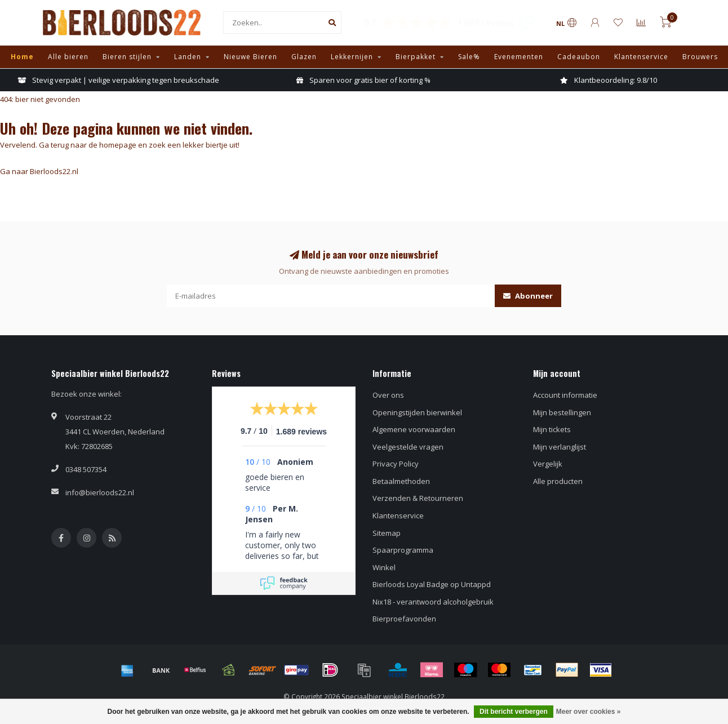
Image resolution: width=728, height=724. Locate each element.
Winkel (384, 567)
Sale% (469, 57)
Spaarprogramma (403, 550)
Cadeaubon (579, 57)
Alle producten (558, 481)
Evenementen (519, 57)
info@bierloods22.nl (100, 492)
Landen (188, 57)
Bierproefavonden (404, 619)
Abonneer (528, 296)
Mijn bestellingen (562, 412)
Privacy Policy (396, 464)
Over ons (388, 395)
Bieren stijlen (127, 57)
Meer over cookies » (589, 712)
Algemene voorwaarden (414, 429)
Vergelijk (548, 464)
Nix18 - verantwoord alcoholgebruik (433, 602)
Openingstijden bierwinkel (417, 412)
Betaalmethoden (401, 481)
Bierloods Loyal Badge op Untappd (432, 584)
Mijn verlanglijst (560, 447)
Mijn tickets (552, 429)
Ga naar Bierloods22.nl (39, 171)
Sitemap (387, 533)
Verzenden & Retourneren (418, 498)
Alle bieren (68, 57)
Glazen (304, 57)
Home (22, 57)
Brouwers (700, 57)
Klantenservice (641, 57)
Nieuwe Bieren (250, 57)
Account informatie (565, 395)
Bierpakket (416, 57)
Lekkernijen (352, 57)
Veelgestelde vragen (408, 447)
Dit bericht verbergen (514, 712)
